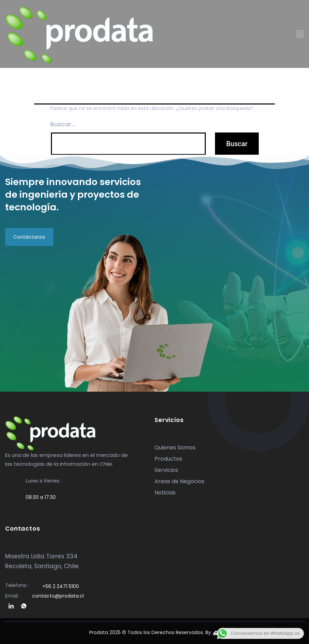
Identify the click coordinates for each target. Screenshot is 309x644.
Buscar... (63, 124)
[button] (300, 34)
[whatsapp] (24, 606)
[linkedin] (11, 606)
